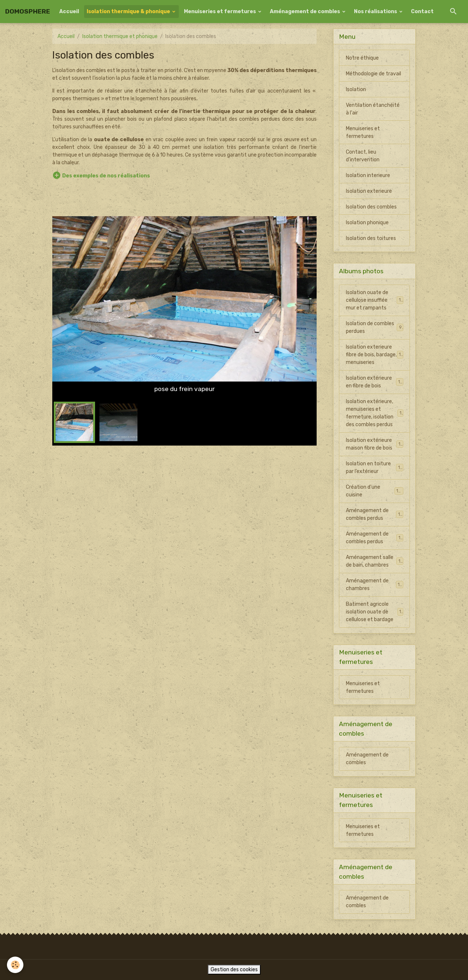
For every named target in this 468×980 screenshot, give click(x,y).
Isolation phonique (367, 223)
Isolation (356, 89)
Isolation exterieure (369, 191)
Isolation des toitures (371, 238)
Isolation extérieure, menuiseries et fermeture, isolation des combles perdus (375, 413)
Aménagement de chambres (375, 585)
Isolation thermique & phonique (129, 12)
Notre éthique (362, 58)
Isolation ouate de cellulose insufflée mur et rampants (375, 300)
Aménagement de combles (305, 12)
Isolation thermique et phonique (120, 36)
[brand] (28, 12)
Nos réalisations (376, 12)
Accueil (69, 12)
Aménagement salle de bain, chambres (375, 561)
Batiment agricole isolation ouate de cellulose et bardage (375, 612)
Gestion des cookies (234, 970)
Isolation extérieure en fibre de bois (375, 382)
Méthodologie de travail (373, 74)
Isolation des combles (371, 207)
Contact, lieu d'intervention (363, 156)
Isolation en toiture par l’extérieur (375, 468)
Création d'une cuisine (375, 491)
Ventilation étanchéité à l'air (373, 109)
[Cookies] (16, 965)
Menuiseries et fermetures (220, 12)
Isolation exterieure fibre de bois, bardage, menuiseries (375, 355)
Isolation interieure (368, 175)
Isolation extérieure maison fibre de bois (375, 444)
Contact (422, 12)
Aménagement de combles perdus (375, 514)
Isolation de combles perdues (375, 327)
